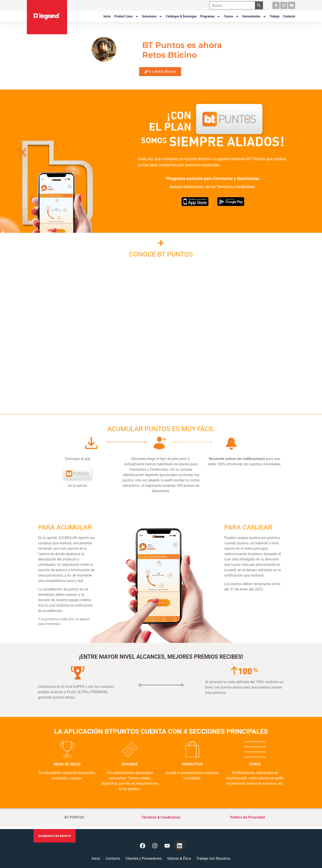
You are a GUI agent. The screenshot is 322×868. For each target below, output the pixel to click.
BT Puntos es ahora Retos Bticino (182, 50)
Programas (210, 16)
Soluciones (152, 16)
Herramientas (254, 16)
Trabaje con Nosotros (213, 858)
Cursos (231, 16)
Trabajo (275, 16)
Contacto (289, 16)
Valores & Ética (179, 858)
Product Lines (126, 16)
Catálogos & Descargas (181, 16)
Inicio (107, 16)
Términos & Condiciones (161, 817)
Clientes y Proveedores (144, 858)
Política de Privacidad (247, 817)
